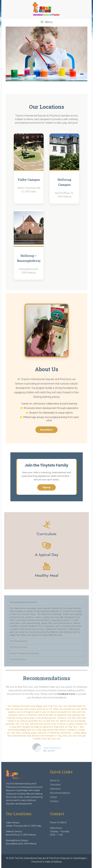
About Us (55, 780)
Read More (46, 430)
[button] (9, 59)
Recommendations (60, 793)
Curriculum (55, 785)
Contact (54, 801)
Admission (55, 789)
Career (53, 797)
